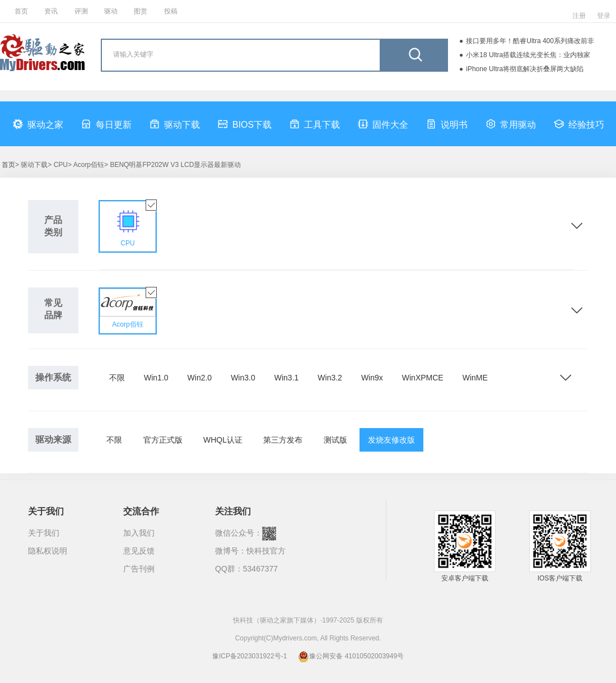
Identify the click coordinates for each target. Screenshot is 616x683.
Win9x (372, 378)
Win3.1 (287, 378)
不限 (117, 378)
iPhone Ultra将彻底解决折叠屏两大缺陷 (525, 69)
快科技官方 (266, 551)
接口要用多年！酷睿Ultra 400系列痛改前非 (530, 41)
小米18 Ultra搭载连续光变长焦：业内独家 (528, 55)
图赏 (141, 11)
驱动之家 (38, 124)
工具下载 (315, 124)
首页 (21, 11)
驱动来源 (53, 440)
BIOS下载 (245, 124)
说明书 (447, 124)
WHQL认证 (223, 440)
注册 (579, 16)
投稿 (171, 11)
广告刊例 (139, 569)
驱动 (111, 11)
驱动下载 (175, 124)
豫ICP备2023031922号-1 (249, 656)
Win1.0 (156, 378)
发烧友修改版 (391, 440)
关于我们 (44, 533)
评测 (81, 11)
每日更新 (106, 124)
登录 (604, 16)
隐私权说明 (48, 551)
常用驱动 (511, 124)
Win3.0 (243, 378)
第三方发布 (283, 440)
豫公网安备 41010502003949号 (351, 656)
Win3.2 (330, 378)
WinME (475, 378)
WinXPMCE (423, 378)
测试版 (335, 440)
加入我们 (139, 533)
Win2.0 (200, 378)
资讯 (51, 11)
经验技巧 (579, 124)
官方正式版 (163, 440)
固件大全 (383, 124)
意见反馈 (139, 551)
